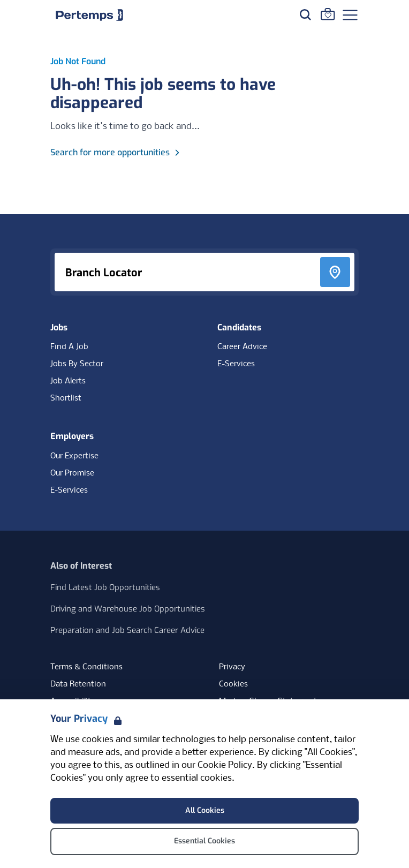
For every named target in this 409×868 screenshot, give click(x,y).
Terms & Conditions (86, 667)
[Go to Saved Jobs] (328, 14)
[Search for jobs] (305, 14)
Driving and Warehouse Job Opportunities (128, 609)
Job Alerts (68, 381)
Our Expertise (74, 456)
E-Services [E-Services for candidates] (236, 364)
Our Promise (72, 473)
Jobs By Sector (77, 364)
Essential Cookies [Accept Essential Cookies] (205, 841)
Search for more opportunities (116, 152)
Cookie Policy (225, 765)
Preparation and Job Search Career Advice (127, 630)
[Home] (89, 15)
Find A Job (69, 347)
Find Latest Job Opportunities (105, 587)
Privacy (232, 667)
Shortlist (66, 398)
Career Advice (242, 347)
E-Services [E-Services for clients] (69, 490)
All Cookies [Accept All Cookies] (205, 810)
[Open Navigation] (350, 15)
